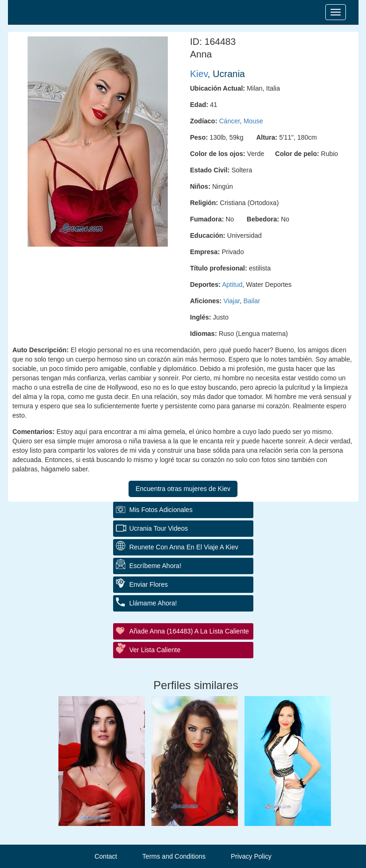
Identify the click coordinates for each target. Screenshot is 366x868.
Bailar (252, 301)
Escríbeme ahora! (155, 566)
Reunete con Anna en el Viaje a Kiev (184, 547)
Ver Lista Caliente (155, 650)
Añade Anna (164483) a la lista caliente (189, 631)
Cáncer (230, 121)
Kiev (199, 74)
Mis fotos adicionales (161, 510)
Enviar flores (149, 584)
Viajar (232, 301)
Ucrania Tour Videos (159, 528)
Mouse (253, 121)
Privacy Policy (251, 856)
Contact (106, 856)
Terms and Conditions (174, 856)
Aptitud (232, 285)
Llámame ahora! (153, 603)
